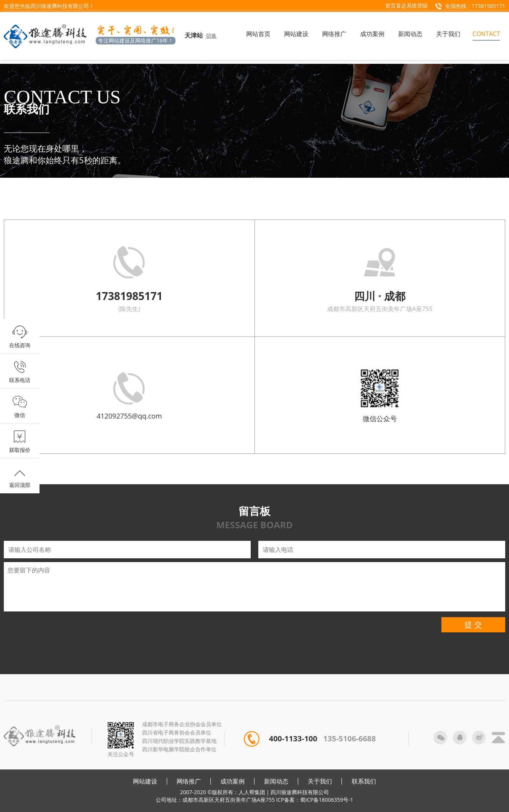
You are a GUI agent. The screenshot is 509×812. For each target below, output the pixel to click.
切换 (211, 36)
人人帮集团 (252, 792)
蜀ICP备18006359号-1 (327, 800)
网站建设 (145, 781)
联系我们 (364, 781)
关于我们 (320, 781)
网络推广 (189, 781)
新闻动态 (276, 781)
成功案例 (232, 781)
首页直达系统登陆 (406, 6)
